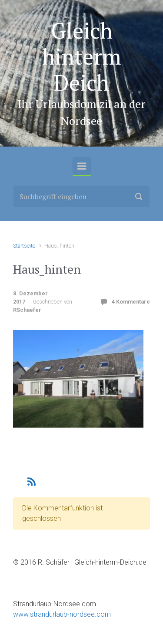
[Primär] (82, 166)
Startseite (24, 246)
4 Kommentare (131, 302)
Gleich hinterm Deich (82, 56)
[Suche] (81, 196)
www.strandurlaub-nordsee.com (62, 614)
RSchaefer (27, 310)
